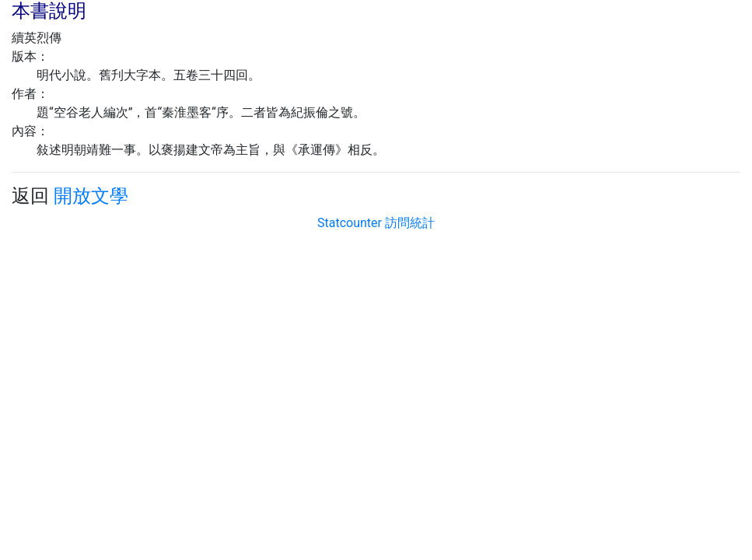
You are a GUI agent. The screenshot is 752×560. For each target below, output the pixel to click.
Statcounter (350, 223)
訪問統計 (410, 223)
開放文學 (91, 196)
